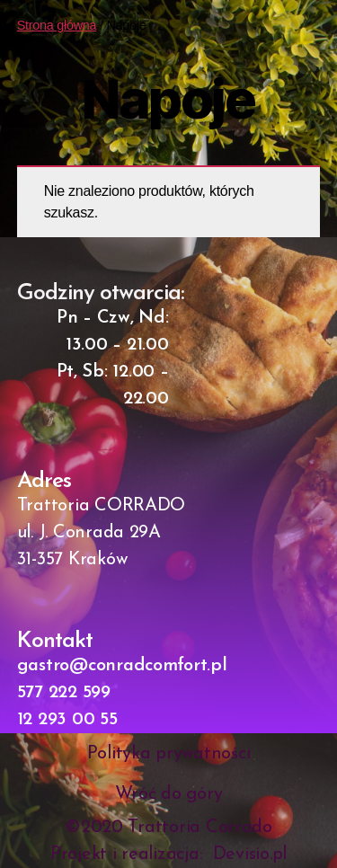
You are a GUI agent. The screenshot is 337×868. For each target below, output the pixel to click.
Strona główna (57, 25)
